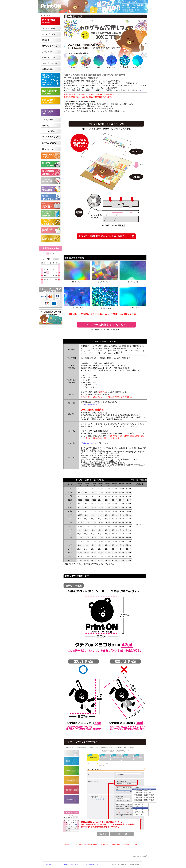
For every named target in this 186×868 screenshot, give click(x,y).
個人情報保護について (93, 864)
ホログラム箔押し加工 (91, 404)
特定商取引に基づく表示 (71, 864)
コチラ (142, 90)
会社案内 (49, 864)
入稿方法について (88, 443)
